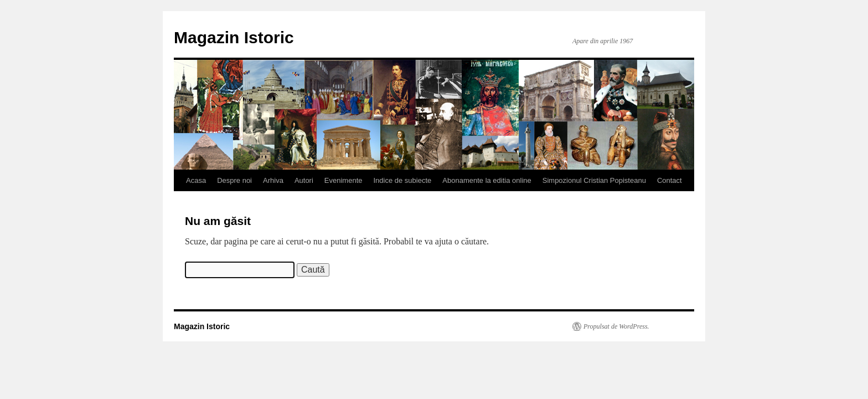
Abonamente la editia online (487, 180)
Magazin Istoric (234, 37)
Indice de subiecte (403, 180)
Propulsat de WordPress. (616, 326)
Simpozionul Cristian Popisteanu (594, 180)
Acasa (196, 180)
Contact (670, 180)
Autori (304, 180)
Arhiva (273, 180)
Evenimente (343, 180)
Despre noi (234, 180)
